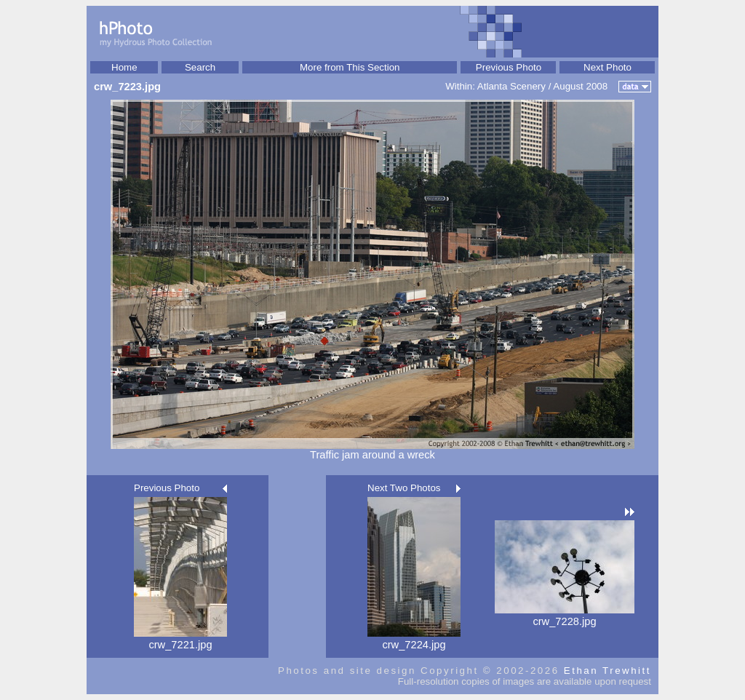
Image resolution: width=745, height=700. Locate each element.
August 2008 (580, 86)
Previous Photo (509, 67)
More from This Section (350, 67)
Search (200, 67)
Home (124, 67)
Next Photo (607, 67)
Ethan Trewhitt (607, 671)
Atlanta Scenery (511, 86)
